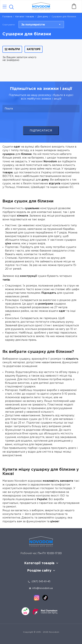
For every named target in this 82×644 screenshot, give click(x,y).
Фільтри (12, 49)
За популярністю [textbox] (33, 25)
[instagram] (37, 598)
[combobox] (41, 24)
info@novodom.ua (41, 588)
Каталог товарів (25, 17)
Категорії (34, 49)
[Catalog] (5, 7)
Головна (7, 17)
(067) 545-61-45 (41, 582)
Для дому (43, 17)
